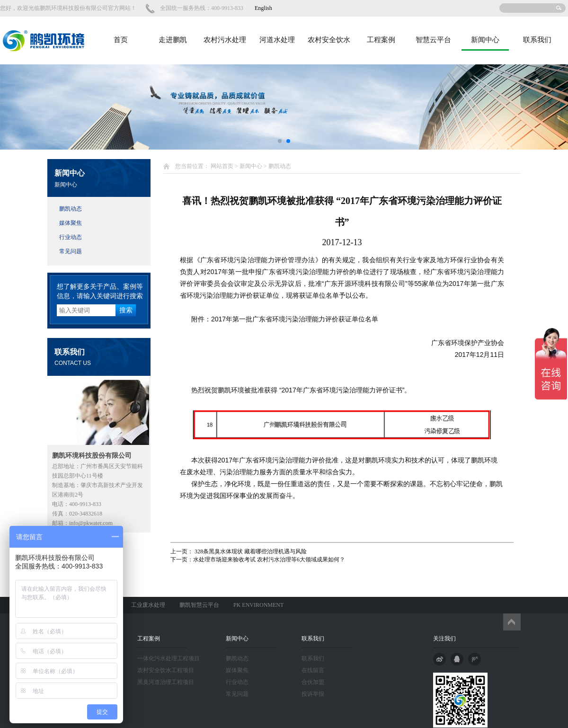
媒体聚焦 (71, 223)
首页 (121, 40)
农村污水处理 (225, 40)
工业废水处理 (148, 605)
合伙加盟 (313, 682)
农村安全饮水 (329, 40)
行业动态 (71, 237)
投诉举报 (313, 694)
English (263, 8)
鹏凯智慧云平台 (199, 605)
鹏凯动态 (71, 209)
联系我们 (537, 40)
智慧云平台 (433, 40)
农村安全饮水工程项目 (166, 670)
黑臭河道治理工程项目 (166, 682)
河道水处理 (277, 40)
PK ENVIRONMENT (258, 605)
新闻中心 (485, 40)
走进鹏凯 (173, 40)
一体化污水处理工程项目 (169, 658)
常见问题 (71, 251)
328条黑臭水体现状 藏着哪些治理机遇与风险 (250, 551)
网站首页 (222, 166)
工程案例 (381, 40)
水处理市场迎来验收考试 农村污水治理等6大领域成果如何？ (269, 559)
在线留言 (313, 670)
